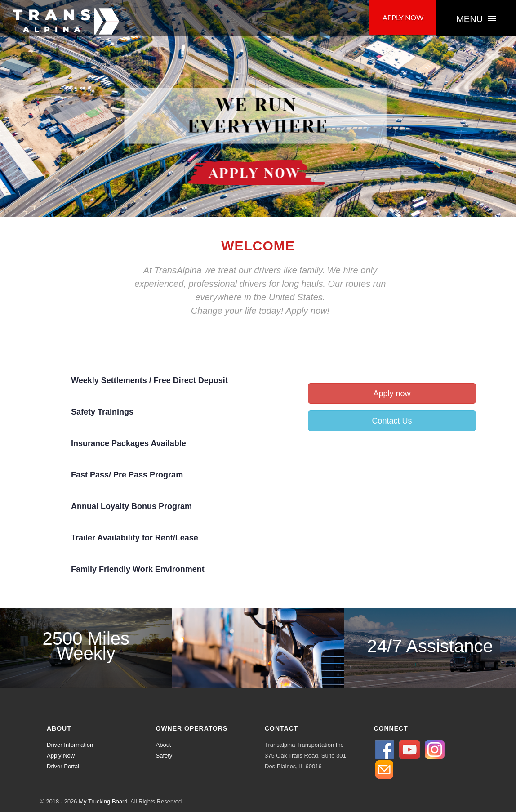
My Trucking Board (103, 802)
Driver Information (70, 745)
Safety (164, 756)
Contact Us (392, 421)
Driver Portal (63, 767)
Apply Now (61, 756)
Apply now (392, 394)
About (164, 745)
